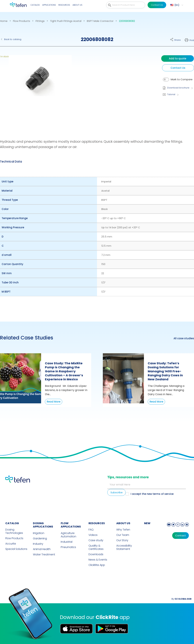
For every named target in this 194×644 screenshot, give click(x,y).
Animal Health (42, 549)
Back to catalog (13, 39)
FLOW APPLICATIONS (71, 525)
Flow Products (22, 21)
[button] (38, 91)
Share (177, 40)
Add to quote (178, 58)
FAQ (91, 530)
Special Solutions (16, 549)
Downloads (96, 554)
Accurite (11, 544)
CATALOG (12, 523)
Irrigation (39, 533)
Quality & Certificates (96, 547)
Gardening (40, 539)
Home (4, 21)
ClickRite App (97, 565)
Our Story (122, 540)
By (182, 599)
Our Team (123, 535)
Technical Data (11, 162)
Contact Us (157, 5)
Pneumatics (68, 547)
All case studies (184, 338)
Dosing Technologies (14, 531)
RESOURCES (97, 523)
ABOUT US (123, 523)
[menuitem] (176, 5)
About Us (77, 5)
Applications (49, 5)
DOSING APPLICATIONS (43, 525)
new (147, 523)
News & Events (98, 560)
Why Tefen (123, 530)
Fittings (40, 21)
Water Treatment (44, 555)
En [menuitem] (177, 5)
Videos (93, 535)
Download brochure (178, 88)
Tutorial (171, 94)
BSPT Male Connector (100, 21)
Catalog (35, 5)
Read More (54, 402)
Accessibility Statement (124, 547)
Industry (38, 544)
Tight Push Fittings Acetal (66, 21)
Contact (181, 536)
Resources (64, 5)
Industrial (67, 542)
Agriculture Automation (68, 535)
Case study (96, 540)
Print (192, 40)
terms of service (163, 494)
